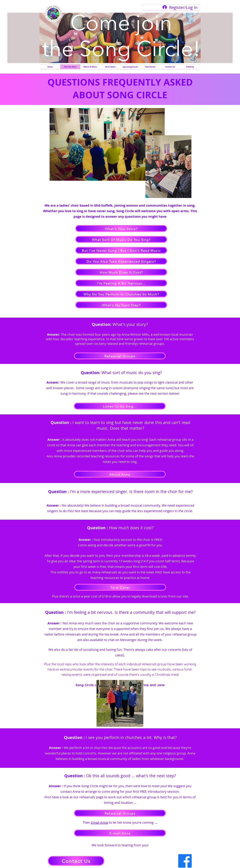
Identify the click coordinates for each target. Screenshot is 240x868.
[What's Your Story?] (121, 228)
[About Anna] (120, 474)
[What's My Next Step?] (121, 305)
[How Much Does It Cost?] (121, 272)
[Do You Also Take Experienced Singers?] (121, 261)
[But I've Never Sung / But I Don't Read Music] (121, 250)
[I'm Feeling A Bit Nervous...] (121, 283)
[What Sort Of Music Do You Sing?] (121, 239)
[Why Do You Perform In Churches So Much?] (121, 294)
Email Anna (99, 822)
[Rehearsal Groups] (120, 356)
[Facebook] (185, 861)
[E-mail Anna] (120, 833)
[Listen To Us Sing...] (120, 406)
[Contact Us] (76, 861)
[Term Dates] (120, 587)
